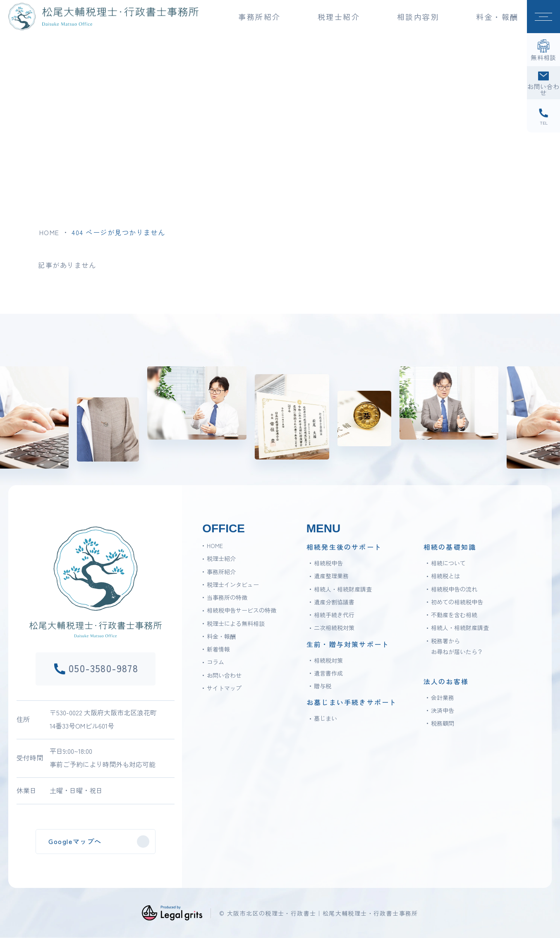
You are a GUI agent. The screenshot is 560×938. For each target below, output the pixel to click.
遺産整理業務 (331, 576)
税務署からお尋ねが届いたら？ (457, 646)
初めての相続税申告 (457, 602)
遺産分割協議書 (334, 602)
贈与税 (323, 686)
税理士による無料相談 (236, 623)
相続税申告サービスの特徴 (242, 610)
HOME (49, 232)
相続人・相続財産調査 (343, 589)
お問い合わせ (224, 675)
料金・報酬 (497, 17)
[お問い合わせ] (543, 83)
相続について (448, 563)
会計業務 (443, 697)
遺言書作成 (328, 673)
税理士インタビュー (233, 584)
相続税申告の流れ (454, 589)
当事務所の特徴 (227, 597)
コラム (215, 662)
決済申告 (443, 710)
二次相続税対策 (334, 628)
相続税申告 (328, 563)
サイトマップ (224, 688)
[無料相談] (543, 50)
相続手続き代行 (334, 615)
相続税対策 (328, 660)
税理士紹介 (221, 558)
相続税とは (445, 576)
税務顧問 (443, 723)
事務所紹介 (221, 572)
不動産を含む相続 (454, 615)
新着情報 (218, 649)
